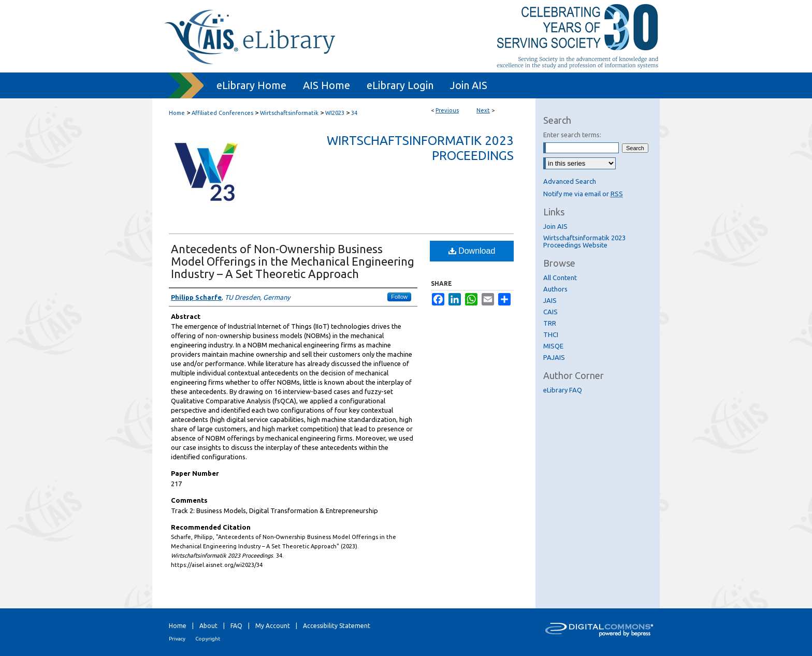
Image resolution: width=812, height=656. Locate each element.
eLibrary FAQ (563, 390)
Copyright (208, 639)
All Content (560, 278)
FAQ (236, 626)
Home (177, 113)
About (208, 626)
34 (354, 113)
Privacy (177, 639)
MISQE (553, 346)
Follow (399, 297)
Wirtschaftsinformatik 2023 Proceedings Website (584, 241)
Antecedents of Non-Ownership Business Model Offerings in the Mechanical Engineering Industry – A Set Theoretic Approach (293, 261)
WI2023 (335, 113)
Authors (555, 289)
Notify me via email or (583, 194)
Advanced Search (570, 181)
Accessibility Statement (337, 626)
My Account (273, 626)
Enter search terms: (572, 135)
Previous (447, 110)
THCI (551, 334)
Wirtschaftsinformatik (289, 113)
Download (472, 251)
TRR (550, 323)
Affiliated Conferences (222, 113)
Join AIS (555, 226)
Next (483, 110)
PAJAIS (554, 357)
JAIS (550, 300)
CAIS (550, 312)
